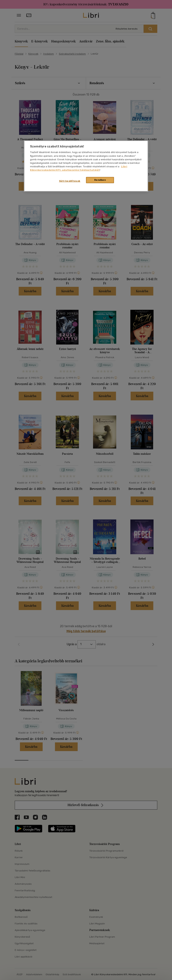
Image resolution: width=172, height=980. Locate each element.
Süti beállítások (70, 181)
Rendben (100, 180)
